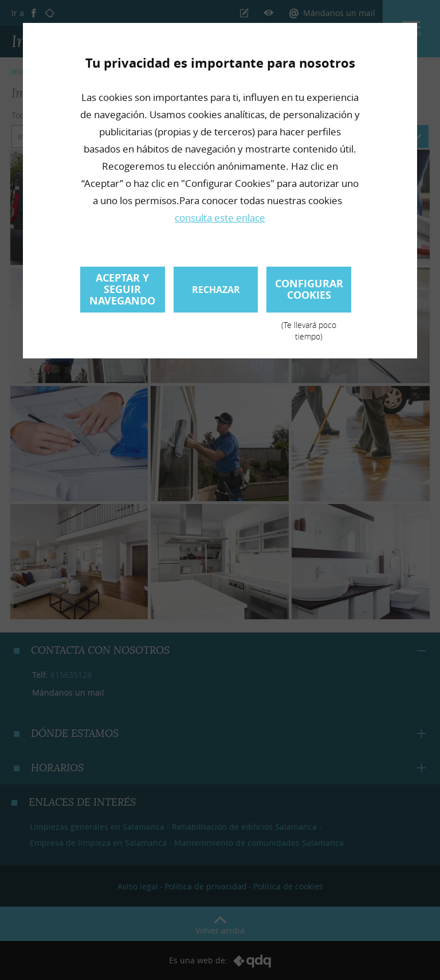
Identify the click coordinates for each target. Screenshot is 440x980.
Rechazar (216, 290)
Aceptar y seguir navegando (122, 289)
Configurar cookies (309, 294)
